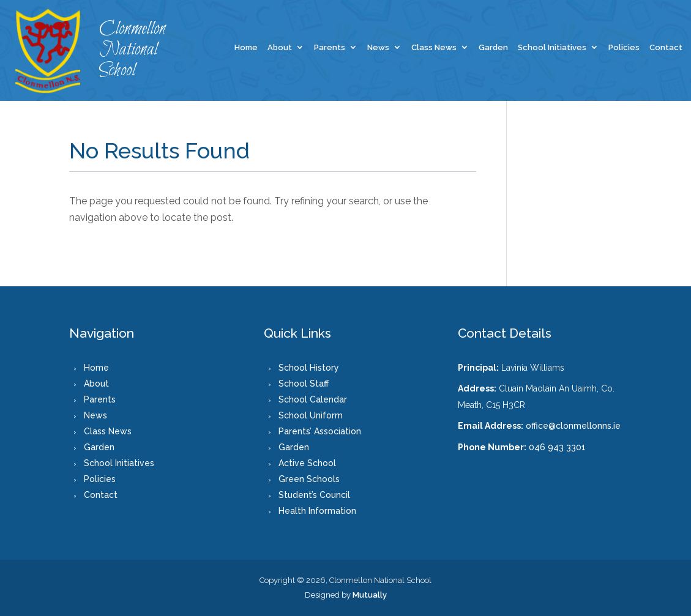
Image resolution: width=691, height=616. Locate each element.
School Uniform (311, 415)
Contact (666, 48)
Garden (493, 48)
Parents (330, 48)
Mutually (370, 595)
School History (309, 368)
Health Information (317, 511)
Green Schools (309, 479)
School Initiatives (552, 48)
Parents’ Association (320, 431)
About (280, 48)
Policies (624, 48)
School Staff (304, 384)
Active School (307, 463)
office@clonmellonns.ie (573, 426)
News (378, 48)
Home (246, 48)
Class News (434, 48)
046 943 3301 (557, 447)
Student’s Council (314, 495)
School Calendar (313, 399)
